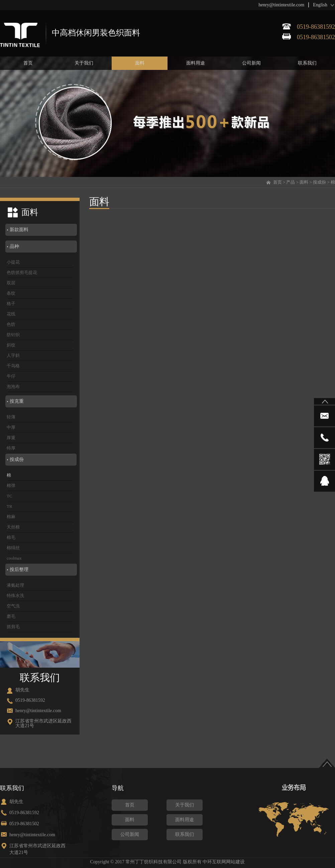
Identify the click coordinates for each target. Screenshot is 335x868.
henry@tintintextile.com (281, 5)
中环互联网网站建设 (224, 862)
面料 (304, 182)
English (320, 5)
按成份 (319, 182)
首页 (277, 182)
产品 (291, 182)
